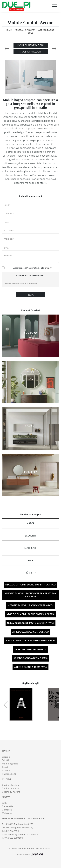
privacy (48, 268)
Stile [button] (30, 560)
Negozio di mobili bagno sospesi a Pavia (30, 623)
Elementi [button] (30, 536)
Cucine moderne (11, 788)
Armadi (6, 770)
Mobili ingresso (10, 764)
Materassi (7, 813)
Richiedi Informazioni (30, 45)
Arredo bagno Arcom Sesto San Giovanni (30, 641)
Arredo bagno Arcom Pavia (30, 667)
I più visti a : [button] (30, 573)
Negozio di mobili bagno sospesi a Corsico (30, 585)
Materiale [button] (30, 548)
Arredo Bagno (46, 30)
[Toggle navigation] (54, 6)
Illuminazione (9, 774)
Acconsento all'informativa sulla (33, 268)
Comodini (7, 810)
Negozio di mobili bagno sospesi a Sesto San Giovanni (31, 595)
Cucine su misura (11, 792)
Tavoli (5, 767)
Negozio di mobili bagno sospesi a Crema (31, 614)
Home (9, 30)
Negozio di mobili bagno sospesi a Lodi (31, 605)
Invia (31, 295)
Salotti (5, 760)
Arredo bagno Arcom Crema (31, 658)
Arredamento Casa (25, 30)
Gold (30, 33)
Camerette (7, 806)
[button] (55, 705)
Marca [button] (30, 523)
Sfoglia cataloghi (30, 52)
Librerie (6, 757)
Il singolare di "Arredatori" (30, 275)
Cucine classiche (11, 785)
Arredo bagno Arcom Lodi (31, 649)
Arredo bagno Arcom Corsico (30, 632)
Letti (4, 803)
